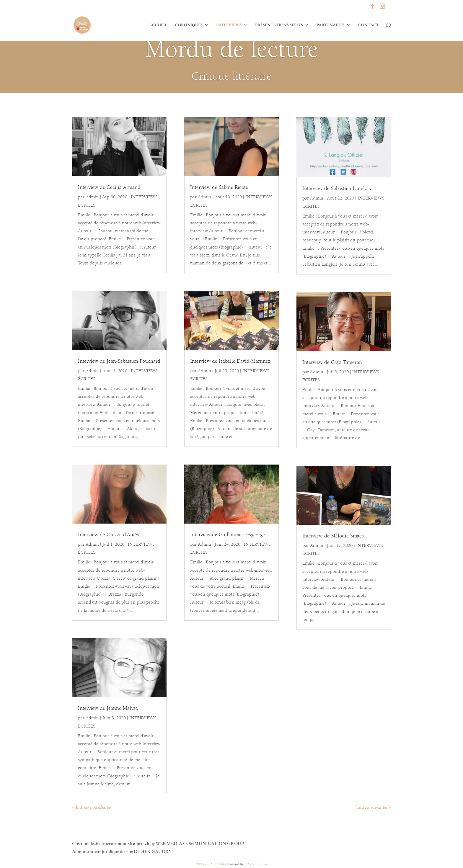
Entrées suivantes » (374, 807)
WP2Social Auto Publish (212, 864)
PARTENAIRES (331, 25)
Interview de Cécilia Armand (109, 188)
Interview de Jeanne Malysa (108, 709)
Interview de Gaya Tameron (332, 363)
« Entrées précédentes (92, 807)
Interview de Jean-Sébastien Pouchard (119, 362)
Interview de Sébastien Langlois (337, 189)
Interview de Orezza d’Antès (109, 535)
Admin (92, 197)
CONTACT (369, 25)
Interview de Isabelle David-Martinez (230, 362)
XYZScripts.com (256, 864)
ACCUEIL (158, 25)
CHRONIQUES (189, 25)
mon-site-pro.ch (133, 843)
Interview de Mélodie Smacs (333, 536)
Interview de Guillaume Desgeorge (228, 535)
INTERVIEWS (229, 25)
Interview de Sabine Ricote (219, 188)
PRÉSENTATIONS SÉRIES (279, 25)
